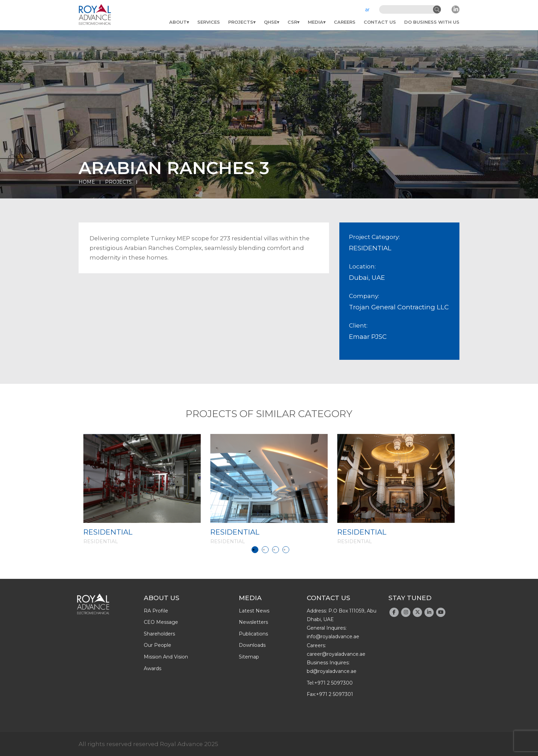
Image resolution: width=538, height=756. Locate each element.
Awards (153, 668)
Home (87, 182)
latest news (254, 611)
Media (315, 22)
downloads (252, 645)
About (178, 22)
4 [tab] (286, 550)
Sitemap (249, 657)
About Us (162, 598)
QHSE (270, 22)
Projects (241, 22)
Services (209, 22)
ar (367, 10)
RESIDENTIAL (108, 532)
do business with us (432, 22)
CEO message (161, 622)
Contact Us (380, 22)
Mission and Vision (166, 657)
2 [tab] (265, 550)
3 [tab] (276, 550)
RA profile (156, 611)
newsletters (253, 622)
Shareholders (159, 634)
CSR (292, 22)
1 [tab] (255, 550)
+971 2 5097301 (335, 694)
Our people (157, 645)
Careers (345, 22)
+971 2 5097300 (334, 683)
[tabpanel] (142, 489)
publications (253, 634)
